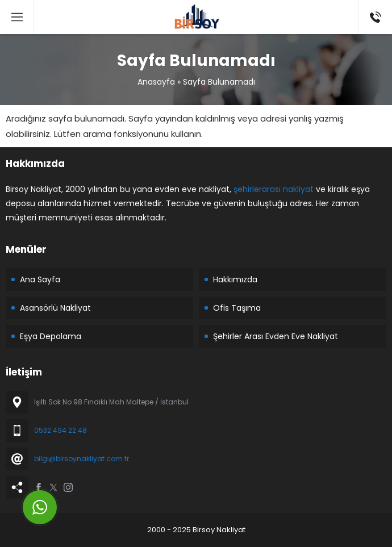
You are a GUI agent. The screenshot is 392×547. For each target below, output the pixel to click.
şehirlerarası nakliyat (274, 189)
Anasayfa (156, 82)
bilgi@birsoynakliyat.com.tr (82, 459)
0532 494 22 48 (61, 430)
